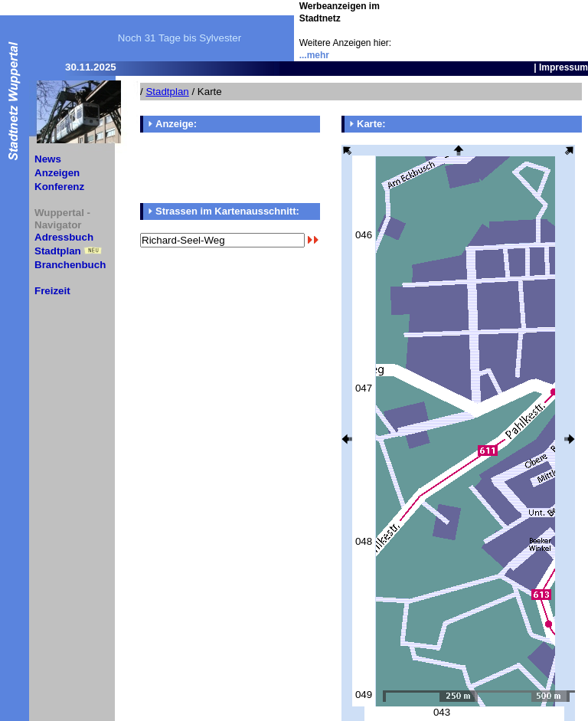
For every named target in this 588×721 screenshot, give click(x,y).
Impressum (563, 67)
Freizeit (52, 291)
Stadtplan (58, 251)
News (48, 159)
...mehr (314, 55)
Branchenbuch (70, 265)
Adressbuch (64, 237)
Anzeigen (57, 173)
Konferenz (59, 187)
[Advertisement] (498, 23)
